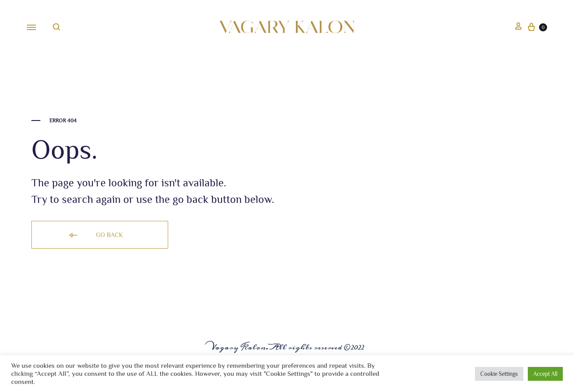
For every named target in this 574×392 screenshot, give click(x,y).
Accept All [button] (545, 374)
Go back (95, 235)
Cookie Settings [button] (499, 374)
